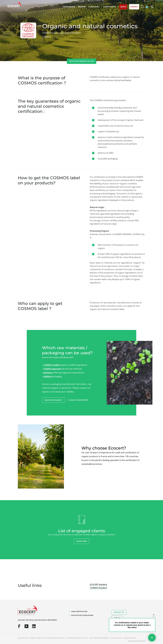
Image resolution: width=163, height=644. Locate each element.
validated (47, 376)
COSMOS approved (52, 369)
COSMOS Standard (98, 588)
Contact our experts (79, 400)
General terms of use (38, 638)
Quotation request (53, 400)
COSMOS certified (51, 365)
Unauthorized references (99, 638)
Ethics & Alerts (116, 638)
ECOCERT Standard (98, 585)
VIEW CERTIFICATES (79, 611)
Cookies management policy (77, 638)
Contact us (119, 612)
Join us (117, 618)
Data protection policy (56, 638)
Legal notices (23, 638)
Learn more (81, 541)
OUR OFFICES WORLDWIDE (82, 615)
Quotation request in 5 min (82, 61)
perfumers (48, 373)
